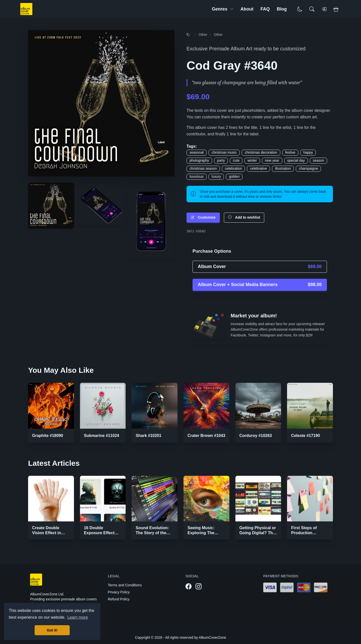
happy (308, 152)
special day (296, 160)
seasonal (197, 152)
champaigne (308, 168)
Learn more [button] (78, 617)
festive (290, 152)
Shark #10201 (148, 436)
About (247, 9)
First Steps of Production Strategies (304, 533)
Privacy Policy (119, 592)
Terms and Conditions (125, 585)
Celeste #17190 (305, 436)
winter (252, 160)
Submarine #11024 (102, 436)
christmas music (224, 152)
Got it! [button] (52, 630)
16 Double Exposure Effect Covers (99, 533)
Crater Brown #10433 (207, 436)
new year (272, 160)
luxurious (197, 176)
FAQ (265, 9)
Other (203, 35)
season (319, 160)
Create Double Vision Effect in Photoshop (47, 533)
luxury (216, 176)
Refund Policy (119, 599)
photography (199, 160)
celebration (234, 168)
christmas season (203, 168)
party (221, 160)
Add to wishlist (244, 217)
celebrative (258, 168)
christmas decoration (261, 152)
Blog (282, 9)
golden (234, 176)
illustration (283, 168)
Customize (203, 217)
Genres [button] (223, 9)
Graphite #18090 (48, 436)
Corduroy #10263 (256, 436)
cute (236, 160)
